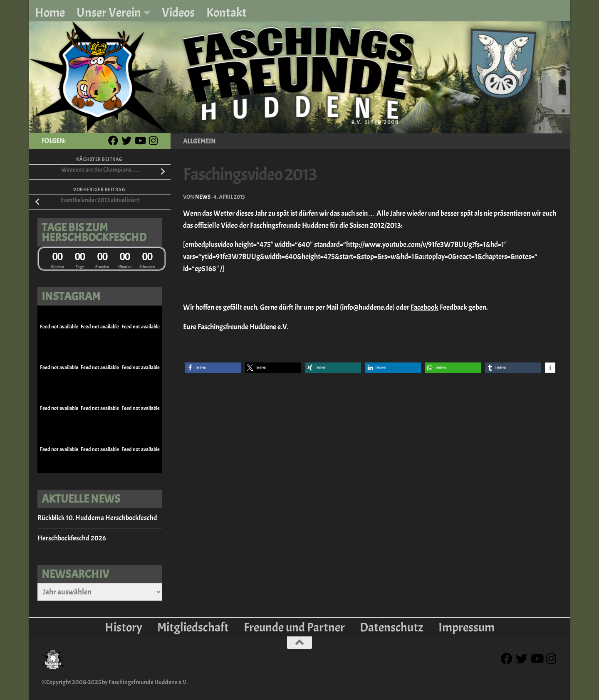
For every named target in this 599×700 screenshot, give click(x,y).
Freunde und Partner (294, 627)
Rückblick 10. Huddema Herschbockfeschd (97, 518)
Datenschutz (392, 627)
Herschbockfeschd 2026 (72, 538)
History (124, 627)
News (203, 197)
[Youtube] (140, 140)
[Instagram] (153, 140)
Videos (178, 12)
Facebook (424, 307)
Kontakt (226, 12)
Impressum (467, 627)
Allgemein (199, 141)
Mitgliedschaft (193, 627)
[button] (213, 368)
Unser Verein (109, 12)
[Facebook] (113, 140)
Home (50, 12)
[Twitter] (126, 140)
